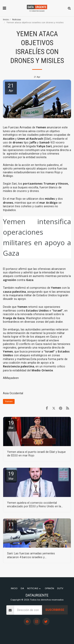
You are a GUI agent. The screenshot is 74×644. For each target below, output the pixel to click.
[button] (4, 8)
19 (11, 425)
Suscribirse (55, 610)
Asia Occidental (13, 393)
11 (11, 526)
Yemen (9, 401)
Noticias (17, 19)
